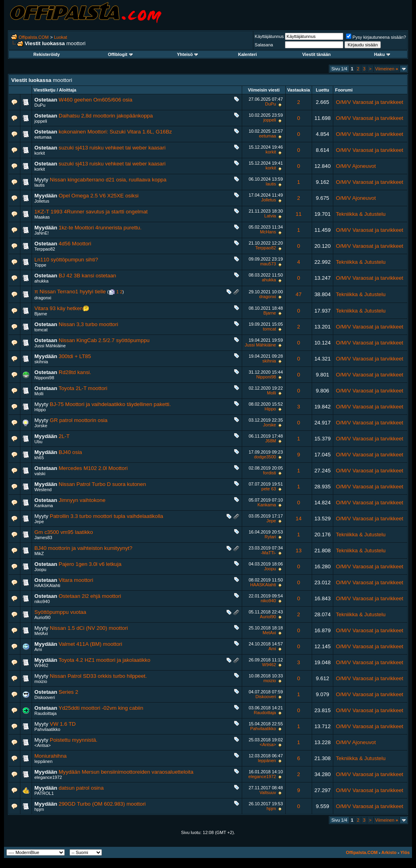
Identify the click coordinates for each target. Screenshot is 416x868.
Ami (38, 649)
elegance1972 (48, 777)
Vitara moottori (76, 580)
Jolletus (42, 201)
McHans (268, 232)
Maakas (42, 217)
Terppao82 (45, 249)
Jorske (41, 426)
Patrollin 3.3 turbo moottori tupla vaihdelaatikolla (107, 516)
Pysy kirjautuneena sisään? (376, 37)
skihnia (41, 362)
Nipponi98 (44, 378)
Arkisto (389, 852)
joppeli (41, 121)
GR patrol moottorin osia (79, 420)
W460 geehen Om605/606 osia (96, 100)
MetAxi (41, 633)
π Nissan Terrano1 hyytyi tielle (70, 292)
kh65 (39, 458)
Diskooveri (45, 697)
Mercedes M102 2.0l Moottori (93, 468)
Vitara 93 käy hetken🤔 (62, 308)
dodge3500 (265, 457)
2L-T (64, 436)
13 (299, 550)
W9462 (41, 665)
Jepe (39, 522)
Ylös (405, 852)
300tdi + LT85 (75, 356)
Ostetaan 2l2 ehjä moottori (90, 596)
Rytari (270, 537)
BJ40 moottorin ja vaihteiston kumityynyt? (83, 548)
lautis (40, 185)
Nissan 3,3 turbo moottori (89, 324)
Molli (39, 394)
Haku (382, 54)
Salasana (264, 45)
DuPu (40, 105)
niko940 (42, 601)
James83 (43, 538)
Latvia (270, 216)
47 (299, 294)
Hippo (40, 410)
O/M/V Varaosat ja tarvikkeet (369, 102)
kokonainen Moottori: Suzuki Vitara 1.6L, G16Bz (115, 132)
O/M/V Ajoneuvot (356, 166)
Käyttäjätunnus (269, 36)
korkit (40, 153)
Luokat (61, 37)
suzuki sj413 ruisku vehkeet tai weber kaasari (112, 148)
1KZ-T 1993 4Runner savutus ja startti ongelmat (91, 212)
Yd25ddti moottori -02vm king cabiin (101, 708)
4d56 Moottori (75, 244)
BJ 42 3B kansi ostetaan (88, 276)
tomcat (41, 330)
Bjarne (41, 314)
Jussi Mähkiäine (50, 346)
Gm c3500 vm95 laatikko (64, 532)
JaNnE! (42, 233)
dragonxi (43, 298)
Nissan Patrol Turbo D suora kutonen (103, 484)
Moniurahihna (51, 756)
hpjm (39, 809)
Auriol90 (42, 617)
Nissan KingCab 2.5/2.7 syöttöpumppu (104, 340)
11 (299, 214)
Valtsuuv (268, 792)
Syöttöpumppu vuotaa (60, 612)
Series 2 (69, 692)
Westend (43, 490)
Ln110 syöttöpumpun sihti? (66, 260)
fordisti (269, 473)
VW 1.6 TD (63, 724)
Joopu (40, 569)
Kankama (44, 506)
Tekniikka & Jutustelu (360, 214)
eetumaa (43, 137)
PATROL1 (44, 793)
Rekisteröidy (47, 54)
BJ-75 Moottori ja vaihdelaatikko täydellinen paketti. (110, 404)
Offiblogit (120, 54)
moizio (41, 681)
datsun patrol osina (81, 788)
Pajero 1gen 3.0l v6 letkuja (90, 564)
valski (40, 474)
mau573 (268, 264)
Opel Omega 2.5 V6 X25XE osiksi (99, 196)
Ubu (38, 442)
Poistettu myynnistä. (74, 740)
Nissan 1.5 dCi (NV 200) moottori (89, 628)
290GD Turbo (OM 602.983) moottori (102, 804)
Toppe (40, 265)
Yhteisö (188, 54)
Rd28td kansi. (75, 372)
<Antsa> (43, 745)
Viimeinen (387, 69)
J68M (271, 441)
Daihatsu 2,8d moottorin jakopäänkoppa (106, 116)
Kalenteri (248, 54)
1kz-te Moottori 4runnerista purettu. (100, 228)
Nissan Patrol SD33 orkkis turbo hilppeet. (99, 676)
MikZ (39, 553)
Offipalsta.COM (34, 37)
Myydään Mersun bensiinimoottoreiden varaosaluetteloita (126, 772)
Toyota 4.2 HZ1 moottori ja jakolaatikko (105, 660)
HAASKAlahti (47, 585)
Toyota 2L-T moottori (83, 388)
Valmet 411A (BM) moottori (91, 644)
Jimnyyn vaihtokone (82, 500)
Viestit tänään (316, 54)
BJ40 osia (71, 452)
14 (299, 519)
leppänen (43, 761)
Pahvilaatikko (47, 729)
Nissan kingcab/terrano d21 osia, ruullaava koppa (108, 180)
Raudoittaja (46, 713)
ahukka (41, 281)
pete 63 (269, 489)
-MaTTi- (269, 553)
